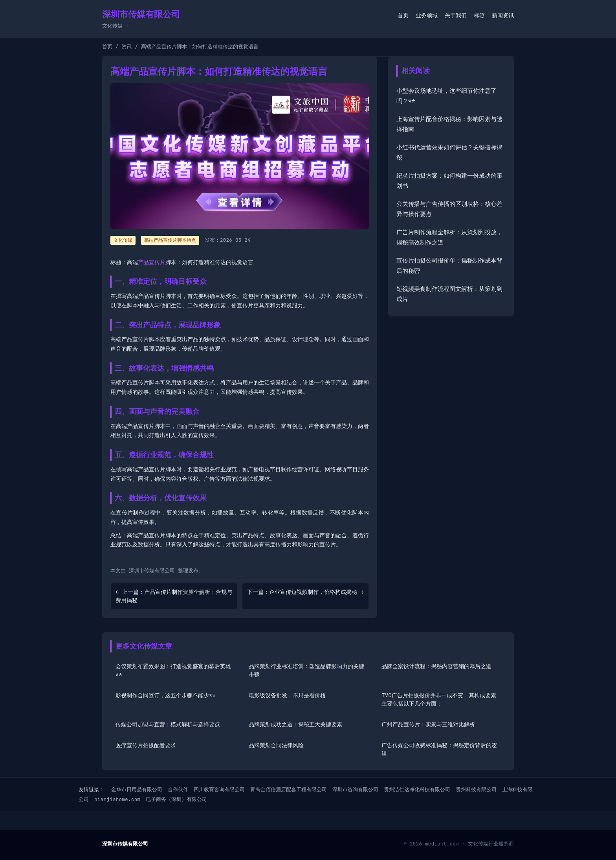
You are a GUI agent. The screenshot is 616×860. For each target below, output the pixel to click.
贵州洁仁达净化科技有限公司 (417, 789)
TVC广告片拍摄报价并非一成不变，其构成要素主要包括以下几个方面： (439, 699)
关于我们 (456, 15)
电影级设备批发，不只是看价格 (287, 695)
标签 (479, 15)
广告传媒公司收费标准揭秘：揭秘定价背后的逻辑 (439, 749)
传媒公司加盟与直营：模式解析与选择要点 (168, 724)
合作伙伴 (178, 789)
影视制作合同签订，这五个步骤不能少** (166, 695)
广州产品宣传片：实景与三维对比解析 (428, 724)
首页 (403, 15)
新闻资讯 (503, 15)
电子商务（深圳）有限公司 (176, 799)
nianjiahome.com (117, 799)
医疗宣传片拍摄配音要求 (146, 745)
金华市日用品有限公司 (137, 789)
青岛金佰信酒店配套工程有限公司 (289, 789)
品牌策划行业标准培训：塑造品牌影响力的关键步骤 (306, 670)
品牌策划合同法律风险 (276, 745)
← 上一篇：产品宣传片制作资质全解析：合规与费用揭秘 (174, 596)
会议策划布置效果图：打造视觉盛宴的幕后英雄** (173, 670)
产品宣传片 (152, 262)
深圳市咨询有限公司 (355, 789)
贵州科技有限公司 (476, 789)
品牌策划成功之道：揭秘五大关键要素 (295, 724)
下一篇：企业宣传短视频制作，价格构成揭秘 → (305, 592)
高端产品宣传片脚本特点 (170, 240)
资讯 (126, 47)
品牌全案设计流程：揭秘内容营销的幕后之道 (436, 666)
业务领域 (427, 15)
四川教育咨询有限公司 (219, 789)
